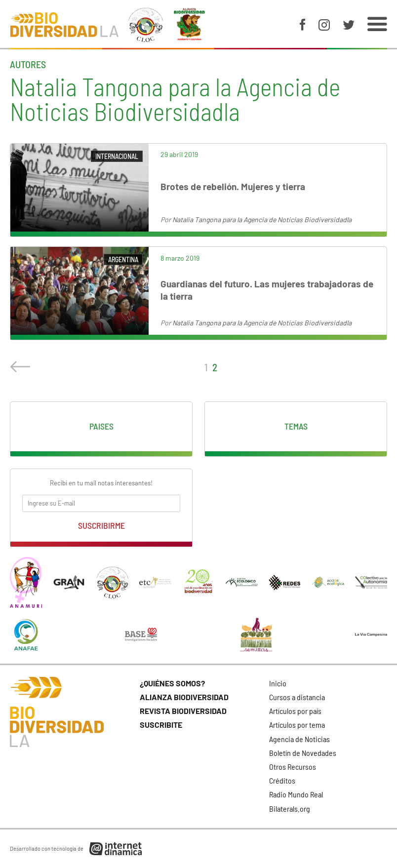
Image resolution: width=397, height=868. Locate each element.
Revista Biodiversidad (183, 711)
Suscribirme (101, 525)
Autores (28, 64)
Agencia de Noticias (299, 739)
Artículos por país (295, 711)
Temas (296, 426)
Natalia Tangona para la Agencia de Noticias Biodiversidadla (262, 219)
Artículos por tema (297, 725)
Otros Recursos (293, 767)
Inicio (278, 683)
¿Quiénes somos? (172, 683)
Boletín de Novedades (303, 753)
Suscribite (161, 725)
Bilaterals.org (290, 809)
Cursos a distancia (297, 697)
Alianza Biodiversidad (184, 697)
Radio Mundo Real (296, 794)
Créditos (282, 780)
